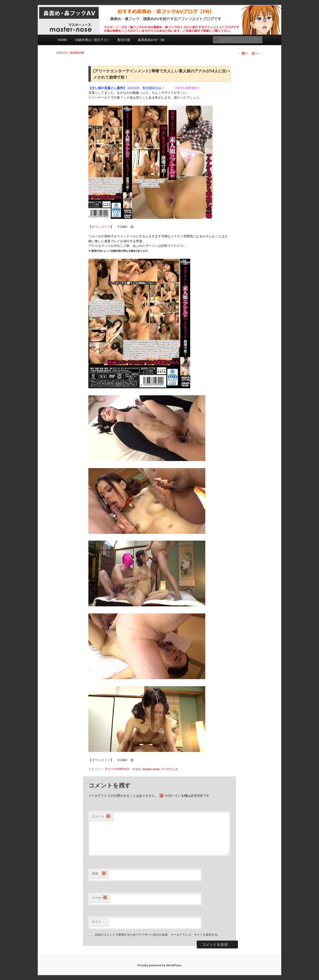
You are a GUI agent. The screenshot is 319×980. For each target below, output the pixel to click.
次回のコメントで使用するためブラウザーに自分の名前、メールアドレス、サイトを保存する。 (158, 935)
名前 (99, 874)
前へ (243, 53)
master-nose (151, 769)
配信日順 (124, 40)
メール (100, 898)
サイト (97, 922)
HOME (62, 40)
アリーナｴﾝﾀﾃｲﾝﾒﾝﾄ (117, 769)
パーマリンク (169, 769)
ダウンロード (101, 227)
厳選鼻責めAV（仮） (152, 40)
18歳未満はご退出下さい (92, 40)
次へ (257, 53)
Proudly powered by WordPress (159, 965)
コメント (101, 817)
